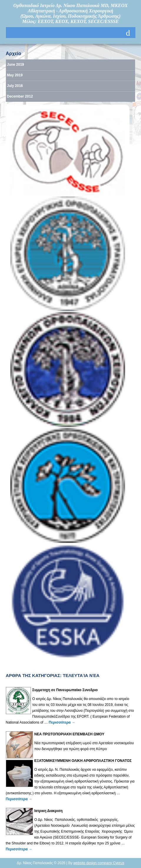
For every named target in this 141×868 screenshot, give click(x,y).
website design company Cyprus (99, 863)
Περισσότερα (62, 722)
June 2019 (16, 65)
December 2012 (20, 96)
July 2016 (15, 86)
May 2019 (15, 75)
